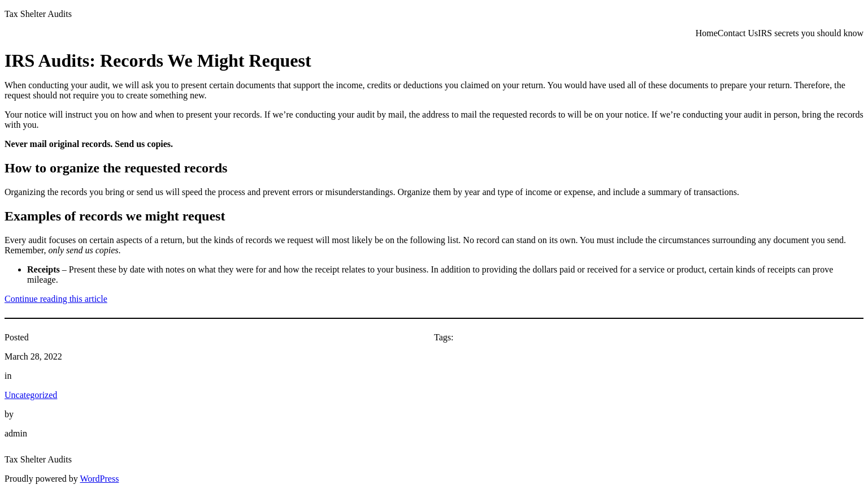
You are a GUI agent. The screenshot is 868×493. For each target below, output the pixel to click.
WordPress (99, 479)
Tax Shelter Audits (38, 14)
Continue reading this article (56, 299)
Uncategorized (31, 395)
